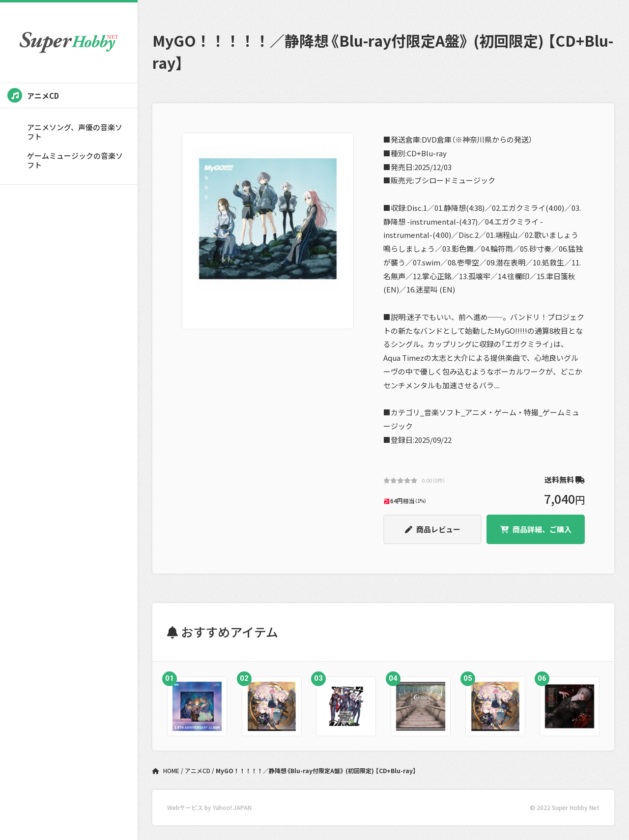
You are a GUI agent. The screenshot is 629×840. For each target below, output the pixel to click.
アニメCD (33, 95)
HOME (167, 770)
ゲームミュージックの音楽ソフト (75, 160)
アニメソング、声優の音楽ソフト (75, 132)
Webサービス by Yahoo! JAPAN (209, 807)
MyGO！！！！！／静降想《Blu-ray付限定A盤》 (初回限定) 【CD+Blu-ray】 (316, 770)
